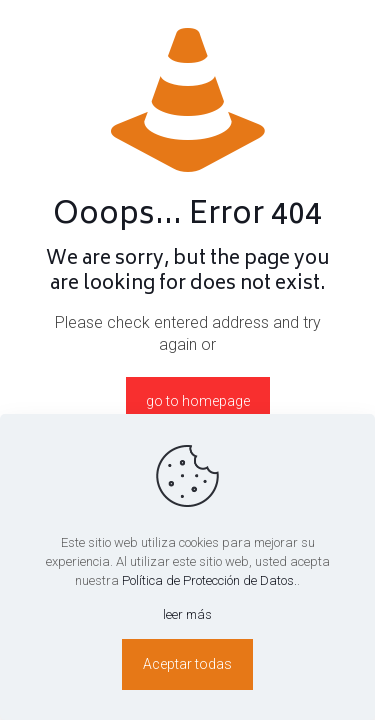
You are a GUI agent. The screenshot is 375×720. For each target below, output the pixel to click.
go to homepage (198, 401)
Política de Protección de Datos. (209, 580)
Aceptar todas (187, 664)
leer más (187, 614)
